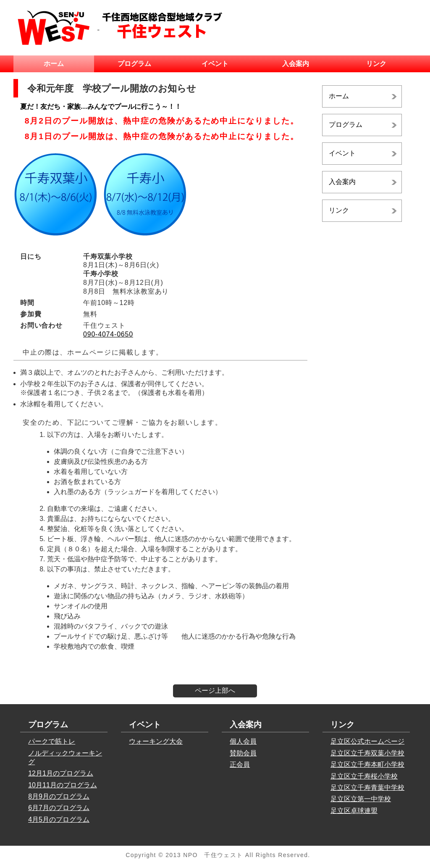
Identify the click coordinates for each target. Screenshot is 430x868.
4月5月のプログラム (59, 819)
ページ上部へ (215, 690)
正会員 (240, 764)
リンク (376, 64)
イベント (215, 64)
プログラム (134, 64)
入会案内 (296, 64)
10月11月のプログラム (63, 785)
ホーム (54, 64)
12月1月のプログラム (61, 773)
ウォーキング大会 (156, 741)
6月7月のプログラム (59, 808)
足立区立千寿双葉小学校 (367, 753)
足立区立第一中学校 (361, 799)
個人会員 (243, 741)
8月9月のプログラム (59, 796)
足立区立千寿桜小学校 (364, 776)
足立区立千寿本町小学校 (367, 764)
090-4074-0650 (108, 334)
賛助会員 (243, 753)
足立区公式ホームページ (367, 741)
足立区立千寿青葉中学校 (367, 788)
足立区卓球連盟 (354, 811)
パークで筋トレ (52, 741)
